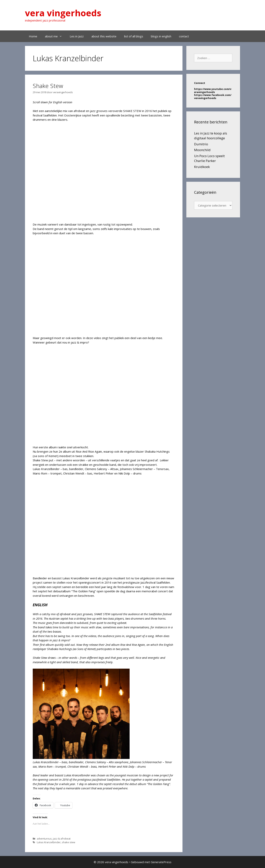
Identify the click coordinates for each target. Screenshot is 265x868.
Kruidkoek (202, 167)
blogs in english (161, 36)
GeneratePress (161, 862)
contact (184, 36)
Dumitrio (201, 144)
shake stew (68, 842)
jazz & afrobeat (62, 839)
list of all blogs (134, 36)
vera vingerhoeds (63, 13)
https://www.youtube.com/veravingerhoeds (213, 90)
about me (55, 36)
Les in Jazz (77, 36)
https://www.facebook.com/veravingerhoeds (213, 96)
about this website (104, 36)
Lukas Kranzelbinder (49, 842)
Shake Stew (48, 86)
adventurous (44, 839)
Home (33, 36)
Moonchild (202, 150)
